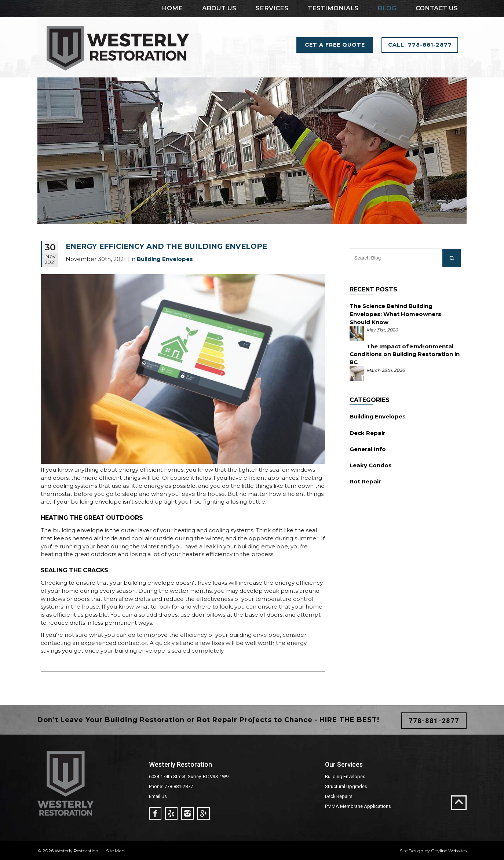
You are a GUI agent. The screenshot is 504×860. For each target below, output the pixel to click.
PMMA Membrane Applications (358, 806)
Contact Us (437, 8)
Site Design (412, 851)
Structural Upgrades (346, 786)
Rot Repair (365, 481)
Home (172, 8)
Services (272, 8)
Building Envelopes (378, 416)
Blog (387, 8)
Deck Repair (368, 433)
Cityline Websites (449, 851)
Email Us (158, 796)
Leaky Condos (371, 465)
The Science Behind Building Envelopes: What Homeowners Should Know (395, 314)
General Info (368, 449)
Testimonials (333, 8)
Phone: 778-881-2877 (171, 786)
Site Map (115, 851)
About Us (219, 8)
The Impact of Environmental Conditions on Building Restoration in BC (405, 354)
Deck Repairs (339, 796)
